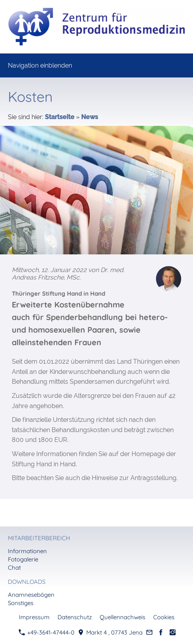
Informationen (27, 551)
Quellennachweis (122, 617)
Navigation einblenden (40, 65)
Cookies (164, 617)
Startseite (60, 117)
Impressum (34, 617)
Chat (14, 568)
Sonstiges (21, 603)
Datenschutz (75, 617)
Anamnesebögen (31, 595)
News (90, 117)
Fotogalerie (23, 559)
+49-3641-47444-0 (46, 632)
